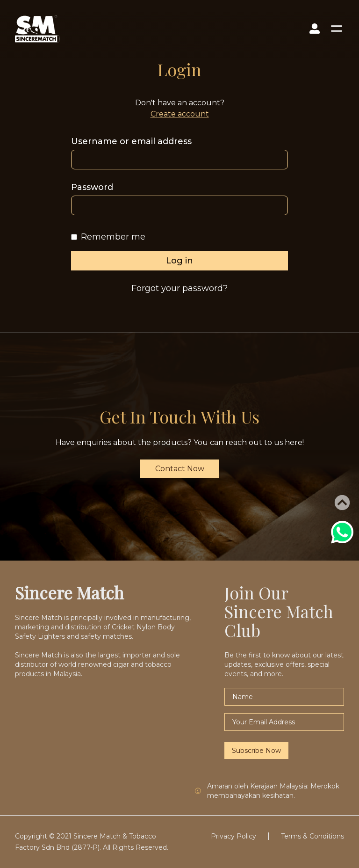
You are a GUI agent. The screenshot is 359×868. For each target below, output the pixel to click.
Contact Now (180, 469)
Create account (180, 114)
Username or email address (131, 141)
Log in (179, 261)
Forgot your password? (179, 288)
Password (92, 187)
